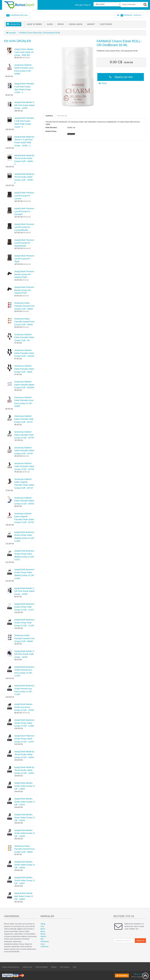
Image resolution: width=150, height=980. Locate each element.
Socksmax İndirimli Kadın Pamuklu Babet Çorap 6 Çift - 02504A (24, 385)
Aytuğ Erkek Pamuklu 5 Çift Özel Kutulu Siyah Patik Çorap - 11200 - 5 (24, 122)
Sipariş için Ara (121, 77)
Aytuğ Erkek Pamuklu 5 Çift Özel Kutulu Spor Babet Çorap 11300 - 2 (24, 88)
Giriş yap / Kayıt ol (83, 5)
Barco (43, 929)
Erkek (60, 24)
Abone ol (140, 941)
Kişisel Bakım (75, 24)
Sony (43, 944)
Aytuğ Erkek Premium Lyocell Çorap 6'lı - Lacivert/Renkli (24, 227)
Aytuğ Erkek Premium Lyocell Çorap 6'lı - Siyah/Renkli (24, 243)
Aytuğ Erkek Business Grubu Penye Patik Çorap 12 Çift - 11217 (24, 607)
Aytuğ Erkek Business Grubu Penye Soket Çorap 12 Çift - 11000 (24, 723)
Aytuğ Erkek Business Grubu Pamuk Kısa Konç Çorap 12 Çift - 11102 (24, 690)
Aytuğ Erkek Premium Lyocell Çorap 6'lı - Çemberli (24, 211)
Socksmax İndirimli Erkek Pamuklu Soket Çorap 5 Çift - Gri (24, 337)
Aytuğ (43, 924)
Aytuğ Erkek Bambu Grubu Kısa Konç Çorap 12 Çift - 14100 (24, 707)
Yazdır (103, 83)
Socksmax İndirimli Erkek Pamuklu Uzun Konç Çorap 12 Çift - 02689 (24, 402)
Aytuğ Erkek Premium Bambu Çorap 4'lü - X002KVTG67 (24, 290)
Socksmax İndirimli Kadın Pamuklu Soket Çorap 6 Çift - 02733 (24, 450)
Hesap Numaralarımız (11, 967)
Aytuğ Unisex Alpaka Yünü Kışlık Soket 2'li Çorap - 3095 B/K (24, 52)
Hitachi (43, 936)
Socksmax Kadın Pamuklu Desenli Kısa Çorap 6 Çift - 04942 (24, 849)
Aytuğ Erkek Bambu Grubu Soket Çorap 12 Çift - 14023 (25, 817)
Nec (42, 939)
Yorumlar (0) (62, 116)
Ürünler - (129, 15)
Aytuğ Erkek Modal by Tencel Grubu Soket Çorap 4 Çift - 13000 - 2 (24, 178)
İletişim (54, 967)
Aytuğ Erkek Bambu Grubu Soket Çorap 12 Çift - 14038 (25, 833)
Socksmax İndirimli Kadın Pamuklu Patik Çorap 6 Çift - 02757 (24, 419)
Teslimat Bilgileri (41, 967)
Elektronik (105, 24)
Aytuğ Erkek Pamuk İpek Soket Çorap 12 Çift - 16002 (24, 896)
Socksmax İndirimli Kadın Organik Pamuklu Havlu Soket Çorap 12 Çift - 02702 (24, 518)
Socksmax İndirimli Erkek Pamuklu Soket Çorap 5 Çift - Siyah (24, 369)
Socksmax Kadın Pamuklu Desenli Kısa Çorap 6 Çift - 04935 (24, 322)
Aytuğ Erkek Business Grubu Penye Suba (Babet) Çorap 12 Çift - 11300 (25, 537)
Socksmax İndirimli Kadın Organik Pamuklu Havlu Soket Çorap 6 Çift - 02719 (24, 483)
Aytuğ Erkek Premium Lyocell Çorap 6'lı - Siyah (24, 259)
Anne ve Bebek (34, 24)
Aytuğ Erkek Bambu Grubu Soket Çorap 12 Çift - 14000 (25, 786)
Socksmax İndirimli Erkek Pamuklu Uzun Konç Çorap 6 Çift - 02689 (24, 69)
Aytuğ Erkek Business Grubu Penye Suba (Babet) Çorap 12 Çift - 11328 (25, 574)
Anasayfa (15, 24)
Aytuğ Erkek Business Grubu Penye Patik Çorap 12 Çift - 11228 (24, 623)
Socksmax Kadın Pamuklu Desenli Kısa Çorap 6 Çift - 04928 (24, 638)
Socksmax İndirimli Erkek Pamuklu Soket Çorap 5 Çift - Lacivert (24, 353)
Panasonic (45, 941)
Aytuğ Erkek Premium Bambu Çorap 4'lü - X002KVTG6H (24, 274)
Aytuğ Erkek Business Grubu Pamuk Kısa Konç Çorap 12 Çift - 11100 (24, 671)
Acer (42, 926)
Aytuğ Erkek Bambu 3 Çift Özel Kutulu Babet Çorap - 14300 (24, 591)
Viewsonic (44, 946)
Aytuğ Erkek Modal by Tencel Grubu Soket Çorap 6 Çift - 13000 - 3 (24, 160)
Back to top (145, 976)
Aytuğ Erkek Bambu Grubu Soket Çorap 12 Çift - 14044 (25, 865)
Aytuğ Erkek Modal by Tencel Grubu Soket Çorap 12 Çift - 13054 (24, 754)
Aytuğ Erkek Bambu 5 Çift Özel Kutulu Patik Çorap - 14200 (24, 654)
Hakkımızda (27, 967)
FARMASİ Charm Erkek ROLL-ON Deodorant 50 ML (40, 33)
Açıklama (49, 116)
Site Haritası (65, 967)
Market (90, 24)
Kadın (49, 24)
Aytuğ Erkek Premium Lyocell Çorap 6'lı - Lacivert (24, 196)
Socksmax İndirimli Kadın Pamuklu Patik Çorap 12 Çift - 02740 (24, 435)
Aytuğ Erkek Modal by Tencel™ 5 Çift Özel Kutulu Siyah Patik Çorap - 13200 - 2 (24, 141)
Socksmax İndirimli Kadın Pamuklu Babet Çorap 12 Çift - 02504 (24, 501)
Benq (43, 931)
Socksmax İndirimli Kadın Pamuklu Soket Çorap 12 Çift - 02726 (24, 466)
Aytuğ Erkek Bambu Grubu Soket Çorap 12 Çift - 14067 (25, 880)
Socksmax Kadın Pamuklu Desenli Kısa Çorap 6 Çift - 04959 (24, 306)
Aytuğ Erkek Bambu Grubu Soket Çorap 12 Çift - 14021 (25, 802)
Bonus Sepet (140, 974)
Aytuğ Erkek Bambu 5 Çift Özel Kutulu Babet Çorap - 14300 (24, 105)
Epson (43, 934)
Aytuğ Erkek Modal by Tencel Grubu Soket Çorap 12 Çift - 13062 (24, 770)
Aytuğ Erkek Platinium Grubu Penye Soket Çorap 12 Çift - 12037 (24, 739)
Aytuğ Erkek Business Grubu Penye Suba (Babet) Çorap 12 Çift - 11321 (25, 555)
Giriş (75, 967)
